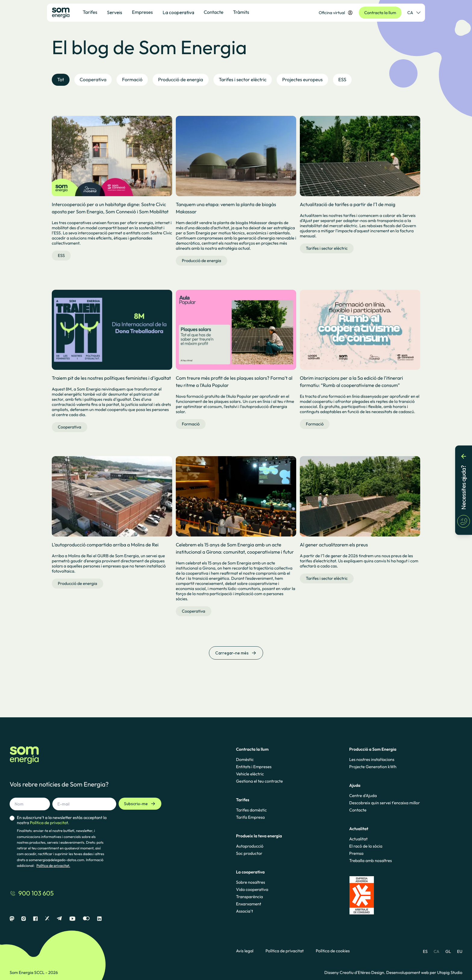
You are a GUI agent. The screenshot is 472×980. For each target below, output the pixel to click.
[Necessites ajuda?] (464, 490)
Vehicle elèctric (250, 774)
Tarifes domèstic (251, 810)
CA (436, 951)
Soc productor (249, 853)
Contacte (358, 810)
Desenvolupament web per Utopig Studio (424, 972)
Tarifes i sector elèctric (327, 248)
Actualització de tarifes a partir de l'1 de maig (348, 205)
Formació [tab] (132, 80)
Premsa (356, 853)
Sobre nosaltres (250, 882)
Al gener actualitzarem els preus (334, 545)
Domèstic (245, 759)
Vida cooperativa (252, 889)
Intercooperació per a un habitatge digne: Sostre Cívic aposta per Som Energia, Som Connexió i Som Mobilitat (110, 208)
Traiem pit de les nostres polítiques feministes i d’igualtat (111, 378)
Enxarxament (249, 904)
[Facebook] (35, 919)
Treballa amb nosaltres (371, 861)
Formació (191, 424)
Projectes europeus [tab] (302, 80)
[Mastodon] (12, 919)
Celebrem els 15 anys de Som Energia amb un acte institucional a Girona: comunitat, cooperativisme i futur (235, 549)
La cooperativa (178, 12)
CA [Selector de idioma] (414, 13)
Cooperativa (70, 427)
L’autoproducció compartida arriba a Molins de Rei (105, 545)
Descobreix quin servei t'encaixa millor (385, 803)
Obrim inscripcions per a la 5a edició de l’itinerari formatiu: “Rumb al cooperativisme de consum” (351, 382)
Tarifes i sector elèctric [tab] (243, 80)
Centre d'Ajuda (363, 796)
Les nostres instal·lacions (372, 759)
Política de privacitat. (53, 866)
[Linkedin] (99, 919)
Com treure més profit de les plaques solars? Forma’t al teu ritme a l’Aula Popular (234, 382)
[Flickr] (86, 919)
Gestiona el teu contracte (259, 781)
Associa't (244, 911)
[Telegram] (59, 919)
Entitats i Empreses (254, 767)
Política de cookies (333, 951)
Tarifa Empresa (250, 817)
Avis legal (245, 951)
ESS (61, 255)
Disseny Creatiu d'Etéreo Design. (355, 972)
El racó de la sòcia (366, 846)
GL (448, 951)
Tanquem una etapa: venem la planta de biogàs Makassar (226, 208)
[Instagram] (24, 919)
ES (425, 951)
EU (460, 951)
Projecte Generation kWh (373, 767)
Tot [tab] (61, 80)
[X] (47, 919)
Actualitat (358, 839)
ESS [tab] (342, 80)
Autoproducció (250, 846)
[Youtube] (72, 919)
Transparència (249, 897)
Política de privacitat (285, 951)
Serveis (115, 12)
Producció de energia (202, 261)
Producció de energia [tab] (180, 80)
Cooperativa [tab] (93, 80)
